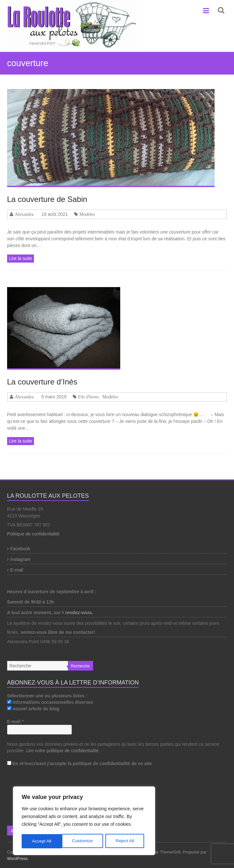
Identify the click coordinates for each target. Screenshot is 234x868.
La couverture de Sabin (47, 199)
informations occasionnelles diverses (50, 702)
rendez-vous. (80, 613)
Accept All (127, 841)
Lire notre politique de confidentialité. (63, 751)
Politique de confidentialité (33, 534)
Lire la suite (21, 258)
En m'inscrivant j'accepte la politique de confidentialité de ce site (80, 763)
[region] (84, 821)
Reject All (85, 841)
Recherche (80, 666)
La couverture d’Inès (42, 382)
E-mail (17, 570)
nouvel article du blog (33, 709)
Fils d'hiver (88, 397)
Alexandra (24, 214)
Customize (42, 841)
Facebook (20, 549)
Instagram (20, 559)
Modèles (87, 214)
